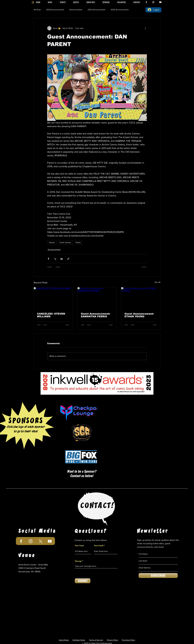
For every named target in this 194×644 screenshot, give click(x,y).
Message (78, 561)
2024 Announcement (120, 10)
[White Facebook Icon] (146, 2)
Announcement (76, 10)
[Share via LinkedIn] (62, 259)
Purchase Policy (129, 640)
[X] (40, 541)
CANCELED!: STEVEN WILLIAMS (51, 315)
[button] (91, 2)
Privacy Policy (112, 640)
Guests (52, 242)
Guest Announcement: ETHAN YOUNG (139, 315)
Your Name (79, 546)
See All (157, 282)
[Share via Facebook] (48, 259)
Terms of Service (96, 640)
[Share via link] (68, 259)
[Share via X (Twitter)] (55, 259)
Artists (78, 242)
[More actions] (145, 28)
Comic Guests (65, 242)
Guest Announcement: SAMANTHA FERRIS (96, 315)
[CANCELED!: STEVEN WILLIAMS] (53, 298)
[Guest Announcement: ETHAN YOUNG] (141, 298)
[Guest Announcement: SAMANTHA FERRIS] (97, 298)
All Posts (37, 10)
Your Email (99, 546)
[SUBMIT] (83, 581)
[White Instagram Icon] (153, 2)
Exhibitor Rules (79, 640)
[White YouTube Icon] (160, 2)
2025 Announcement (55, 10)
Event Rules (64, 640)
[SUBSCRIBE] (158, 576)
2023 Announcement (96, 10)
